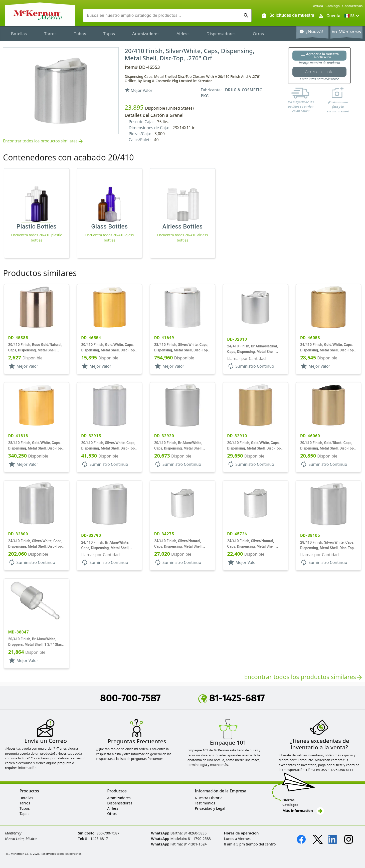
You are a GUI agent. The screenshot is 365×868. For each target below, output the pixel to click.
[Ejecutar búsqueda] (246, 16)
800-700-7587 (130, 698)
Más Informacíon (303, 811)
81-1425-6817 (232, 698)
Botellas (19, 34)
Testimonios (205, 803)
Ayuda (318, 6)
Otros (258, 34)
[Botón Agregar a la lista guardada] (319, 72)
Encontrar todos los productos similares (43, 141)
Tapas (109, 34)
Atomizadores (146, 34)
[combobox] (163, 16)
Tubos (80, 34)
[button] (352, 16)
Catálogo (333, 6)
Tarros (50, 34)
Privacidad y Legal (210, 808)
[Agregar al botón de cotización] (319, 56)
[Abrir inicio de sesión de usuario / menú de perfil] (329, 16)
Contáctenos (352, 6)
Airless (183, 34)
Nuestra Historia (209, 798)
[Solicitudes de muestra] (288, 16)
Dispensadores (221, 34)
